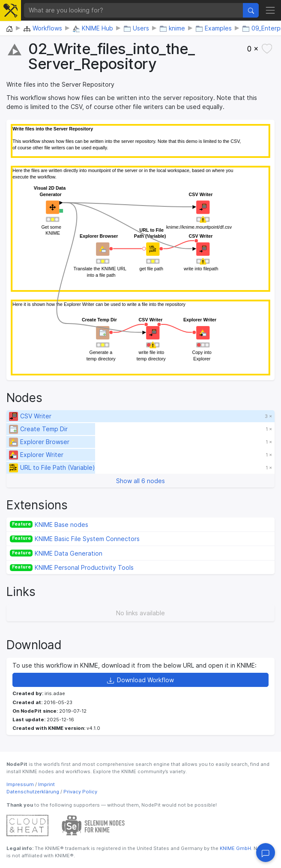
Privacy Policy (80, 792)
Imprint (46, 784)
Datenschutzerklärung (33, 792)
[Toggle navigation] (270, 10)
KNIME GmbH (235, 848)
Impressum (20, 784)
